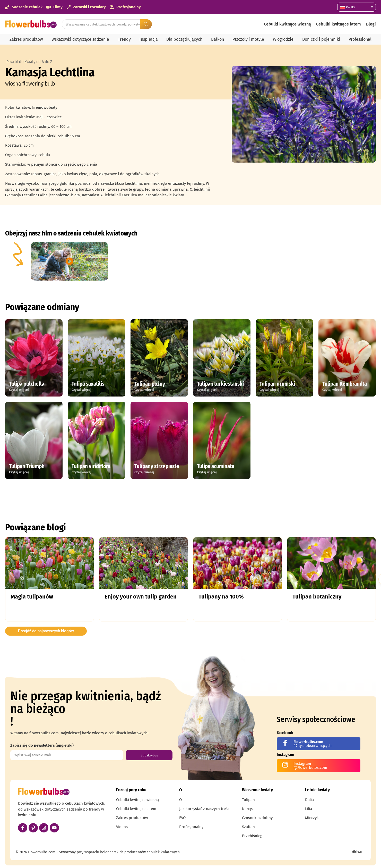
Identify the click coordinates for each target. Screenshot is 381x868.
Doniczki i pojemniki (321, 39)
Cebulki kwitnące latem (339, 24)
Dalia (309, 800)
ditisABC (359, 852)
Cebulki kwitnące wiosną (287, 24)
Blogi (371, 24)
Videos (122, 827)
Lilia (309, 809)
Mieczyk (312, 818)
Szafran (248, 827)
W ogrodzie (283, 39)
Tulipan (248, 800)
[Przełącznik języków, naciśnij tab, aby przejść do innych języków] (357, 7)
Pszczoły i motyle (248, 39)
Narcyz (248, 809)
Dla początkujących (184, 39)
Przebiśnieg (252, 836)
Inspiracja (149, 39)
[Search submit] (146, 24)
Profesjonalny (191, 827)
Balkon (218, 39)
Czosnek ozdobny (257, 818)
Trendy (124, 39)
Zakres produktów (26, 39)
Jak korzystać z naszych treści (205, 809)
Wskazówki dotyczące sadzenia (80, 39)
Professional (360, 39)
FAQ (182, 818)
